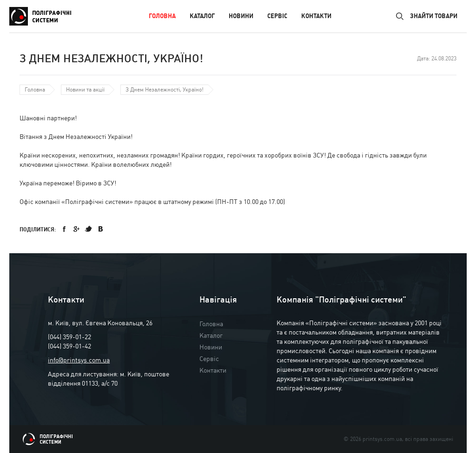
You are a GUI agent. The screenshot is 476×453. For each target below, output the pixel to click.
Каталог (202, 16)
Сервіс (277, 16)
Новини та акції (85, 90)
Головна (162, 16)
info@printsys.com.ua (79, 360)
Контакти (316, 16)
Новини (241, 16)
